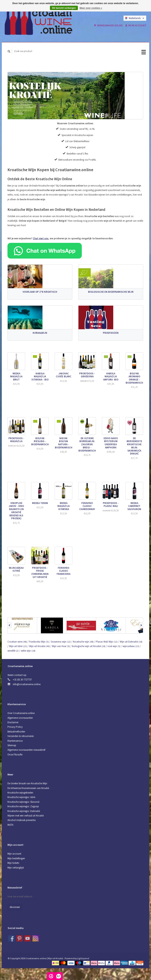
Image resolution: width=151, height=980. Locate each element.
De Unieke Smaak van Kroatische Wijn (27, 783)
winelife (13, 651)
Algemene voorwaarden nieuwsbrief (26, 750)
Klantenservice (15, 741)
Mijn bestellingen (16, 858)
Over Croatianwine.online (21, 713)
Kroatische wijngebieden (20, 793)
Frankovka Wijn (39, 642)
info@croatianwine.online (27, 684)
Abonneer (15, 907)
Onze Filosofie (15, 755)
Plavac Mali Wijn (107, 642)
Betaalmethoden (16, 732)
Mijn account (136, 25)
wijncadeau (131, 646)
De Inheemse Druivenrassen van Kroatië (28, 788)
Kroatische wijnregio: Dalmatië (24, 811)
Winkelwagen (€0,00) (109, 25)
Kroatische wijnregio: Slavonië (23, 802)
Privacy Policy (15, 727)
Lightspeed (83, 958)
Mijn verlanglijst (16, 868)
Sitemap (12, 745)
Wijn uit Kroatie (39, 646)
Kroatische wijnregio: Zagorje (23, 806)
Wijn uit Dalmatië (131, 642)
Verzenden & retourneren (21, 736)
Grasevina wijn (61, 642)
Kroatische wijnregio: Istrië (21, 797)
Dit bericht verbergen (64, 8)
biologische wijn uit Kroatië (89, 646)
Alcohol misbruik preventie (22, 820)
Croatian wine (17, 642)
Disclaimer (13, 722)
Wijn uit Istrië (18, 646)
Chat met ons (41, 238)
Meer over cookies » (91, 8)
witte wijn (28, 651)
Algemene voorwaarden (20, 718)
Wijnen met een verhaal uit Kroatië (26, 816)
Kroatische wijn (83, 642)
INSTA (10, 825)
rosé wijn (114, 646)
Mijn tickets (13, 863)
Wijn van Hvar (61, 646)
